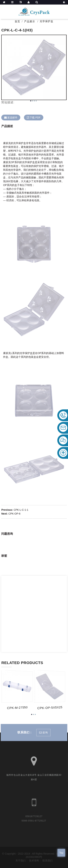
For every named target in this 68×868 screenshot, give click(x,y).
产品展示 (30, 21)
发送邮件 (12, 118)
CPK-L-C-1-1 (21, 510)
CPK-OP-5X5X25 (49, 708)
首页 (17, 21)
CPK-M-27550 (17, 708)
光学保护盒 (47, 21)
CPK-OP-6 (14, 514)
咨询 (45, 733)
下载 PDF (35, 118)
